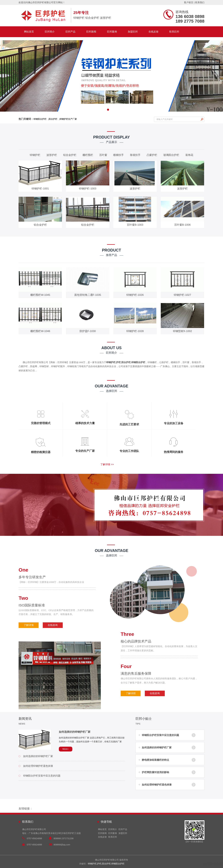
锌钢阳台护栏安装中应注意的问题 (42, 776)
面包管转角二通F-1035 (88, 295)
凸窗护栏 (152, 155)
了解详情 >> (107, 464)
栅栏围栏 (88, 155)
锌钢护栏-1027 (182, 295)
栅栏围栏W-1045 (40, 295)
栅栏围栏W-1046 (40, 331)
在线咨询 (53, 625)
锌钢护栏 (35, 155)
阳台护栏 (53, 119)
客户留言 (189, 2)
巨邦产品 (70, 32)
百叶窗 (103, 155)
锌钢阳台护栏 (40, 119)
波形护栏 (52, 155)
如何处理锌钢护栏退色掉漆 (38, 766)
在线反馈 (153, 32)
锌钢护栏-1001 (40, 189)
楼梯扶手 (118, 155)
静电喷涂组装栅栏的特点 (155, 760)
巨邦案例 (112, 32)
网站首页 (29, 32)
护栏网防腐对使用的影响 (155, 772)
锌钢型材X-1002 (183, 331)
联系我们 (200, 2)
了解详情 (29, 625)
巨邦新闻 (91, 32)
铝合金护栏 (70, 155)
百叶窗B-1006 (182, 225)
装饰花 (189, 155)
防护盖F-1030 (88, 331)
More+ (66, 749)
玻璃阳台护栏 (171, 155)
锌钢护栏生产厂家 (68, 119)
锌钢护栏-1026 (135, 295)
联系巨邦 (174, 32)
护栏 (118, 362)
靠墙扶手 (135, 155)
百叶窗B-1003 (135, 225)
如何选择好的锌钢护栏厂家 (75, 732)
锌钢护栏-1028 (135, 331)
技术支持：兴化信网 (213, 864)
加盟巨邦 (133, 32)
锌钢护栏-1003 (88, 189)
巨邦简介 (50, 32)
